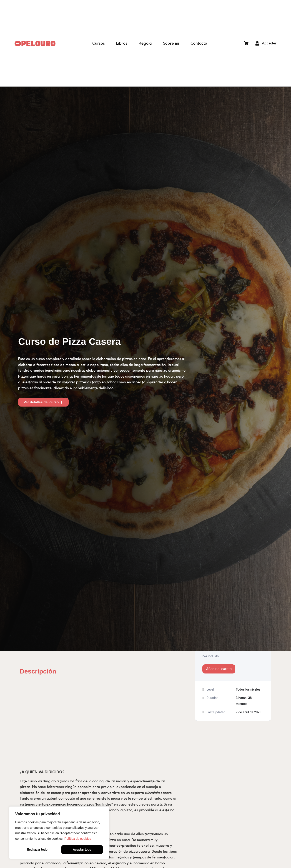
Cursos (99, 43)
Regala (145, 43)
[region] (59, 833)
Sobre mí (171, 43)
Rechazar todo (37, 850)
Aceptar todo (82, 850)
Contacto (199, 43)
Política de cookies (78, 839)
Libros (122, 43)
